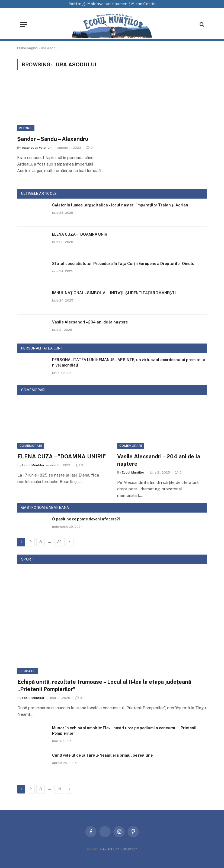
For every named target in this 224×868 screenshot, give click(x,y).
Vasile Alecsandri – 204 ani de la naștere (90, 322)
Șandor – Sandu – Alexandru (53, 139)
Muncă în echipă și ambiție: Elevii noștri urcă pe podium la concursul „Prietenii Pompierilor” (124, 731)
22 (59, 542)
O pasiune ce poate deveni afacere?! (86, 519)
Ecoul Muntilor (33, 465)
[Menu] (23, 25)
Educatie (28, 671)
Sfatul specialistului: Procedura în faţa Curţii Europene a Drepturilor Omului (124, 264)
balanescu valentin (37, 148)
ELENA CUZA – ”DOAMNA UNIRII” (82, 234)
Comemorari (31, 446)
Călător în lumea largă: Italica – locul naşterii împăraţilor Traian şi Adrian (120, 205)
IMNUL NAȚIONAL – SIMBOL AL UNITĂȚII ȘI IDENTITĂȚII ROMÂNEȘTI (114, 293)
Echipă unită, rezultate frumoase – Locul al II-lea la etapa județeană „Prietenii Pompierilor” (104, 686)
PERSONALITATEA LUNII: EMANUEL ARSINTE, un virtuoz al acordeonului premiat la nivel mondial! (129, 362)
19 (59, 789)
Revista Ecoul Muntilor (119, 849)
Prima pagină (27, 48)
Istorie (26, 128)
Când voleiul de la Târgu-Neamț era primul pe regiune (102, 755)
